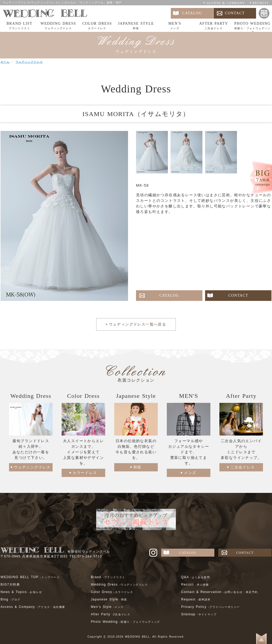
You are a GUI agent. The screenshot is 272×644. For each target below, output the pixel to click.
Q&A (195, 577)
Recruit (195, 585)
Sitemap (199, 614)
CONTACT (235, 13)
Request (196, 599)
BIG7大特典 (10, 585)
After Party (110, 614)
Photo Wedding (126, 622)
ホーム (5, 62)
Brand (108, 577)
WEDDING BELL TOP (30, 577)
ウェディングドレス (29, 62)
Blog (10, 599)
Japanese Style (109, 599)
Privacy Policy (211, 607)
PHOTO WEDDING (252, 27)
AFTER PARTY (214, 26)
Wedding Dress (119, 585)
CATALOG (192, 13)
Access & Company (33, 607)
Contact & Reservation (220, 592)
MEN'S (175, 26)
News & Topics (21, 592)
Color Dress (112, 592)
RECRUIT (261, 3)
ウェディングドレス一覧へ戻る (138, 324)
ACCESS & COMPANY (226, 3)
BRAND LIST (19, 26)
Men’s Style (107, 607)
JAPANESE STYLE (136, 26)
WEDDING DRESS (58, 26)
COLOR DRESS (97, 26)
